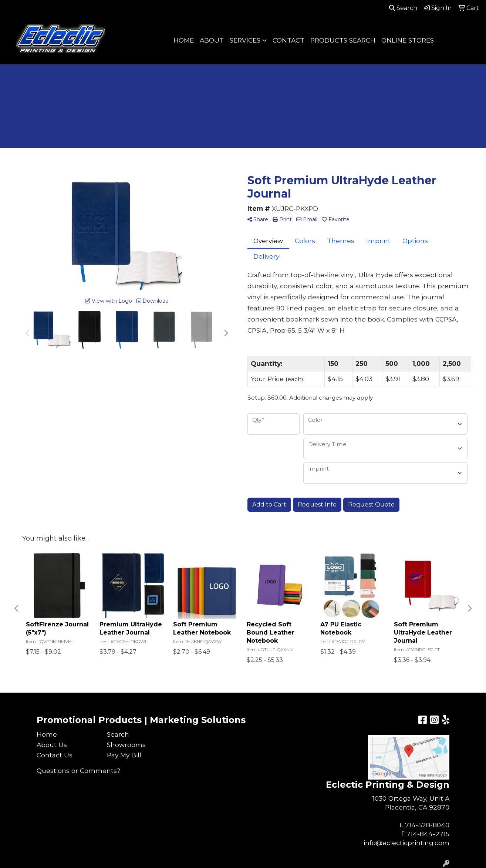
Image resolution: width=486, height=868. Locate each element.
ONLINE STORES (408, 40)
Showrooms (126, 745)
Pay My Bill (124, 755)
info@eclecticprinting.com (406, 843)
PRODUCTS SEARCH (343, 40)
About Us (52, 745)
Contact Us (55, 755)
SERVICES (245, 40)
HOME (184, 40)
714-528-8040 (427, 825)
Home (47, 734)
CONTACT (288, 40)
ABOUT (212, 40)
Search (403, 8)
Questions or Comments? (78, 771)
